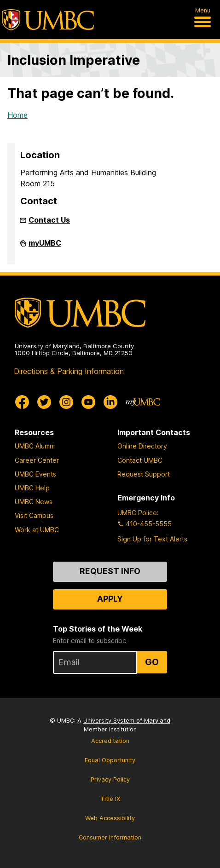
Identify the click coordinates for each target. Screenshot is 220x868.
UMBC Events (35, 474)
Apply (110, 599)
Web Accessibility (110, 818)
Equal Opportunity (110, 760)
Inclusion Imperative (74, 60)
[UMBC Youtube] (88, 402)
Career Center (37, 460)
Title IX (110, 799)
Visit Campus (34, 515)
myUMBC (45, 247)
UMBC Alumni (35, 446)
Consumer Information (110, 837)
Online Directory (142, 446)
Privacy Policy (110, 779)
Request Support (144, 474)
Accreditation (110, 741)
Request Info (110, 571)
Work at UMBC (37, 530)
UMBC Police (137, 513)
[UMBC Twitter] (44, 402)
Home (17, 115)
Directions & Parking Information (69, 371)
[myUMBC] (143, 402)
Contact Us (49, 220)
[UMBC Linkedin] (110, 402)
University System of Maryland (127, 721)
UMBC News (34, 502)
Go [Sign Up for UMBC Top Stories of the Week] (152, 662)
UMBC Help (32, 488)
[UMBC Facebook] (22, 402)
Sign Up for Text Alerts (152, 539)
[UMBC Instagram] (66, 402)
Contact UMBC (140, 460)
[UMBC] (48, 20)
